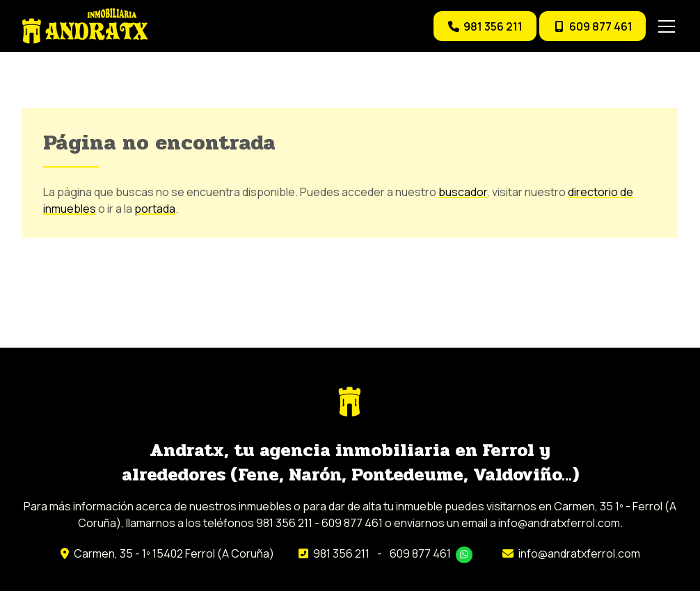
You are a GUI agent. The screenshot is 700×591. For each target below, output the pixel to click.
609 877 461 (420, 553)
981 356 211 (341, 553)
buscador (463, 192)
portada (155, 209)
